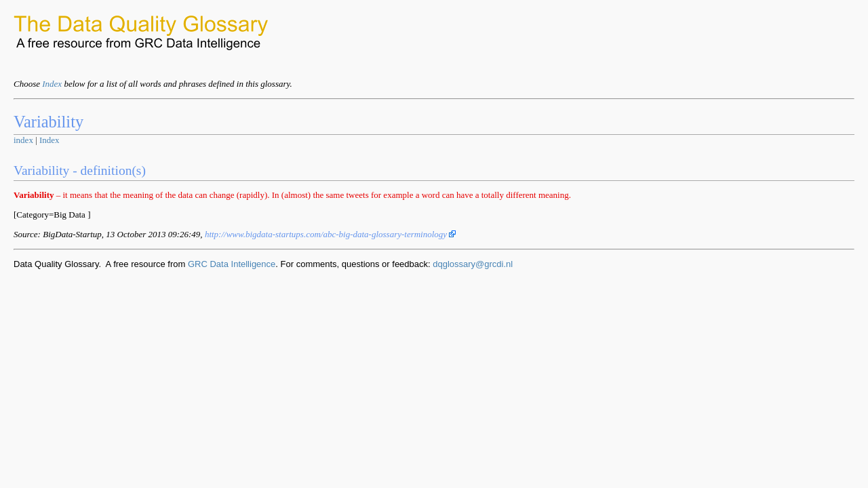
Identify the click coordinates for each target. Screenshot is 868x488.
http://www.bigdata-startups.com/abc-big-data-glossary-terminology (331, 234)
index (23, 140)
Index (52, 84)
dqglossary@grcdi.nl (473, 264)
